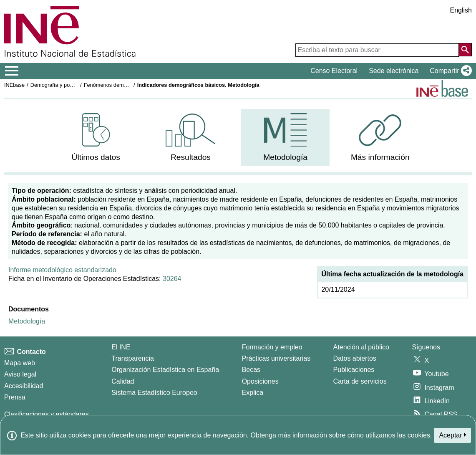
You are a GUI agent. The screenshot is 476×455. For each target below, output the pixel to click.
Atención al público (361, 347)
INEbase (14, 85)
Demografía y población (59, 85)
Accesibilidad (24, 386)
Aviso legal (20, 374)
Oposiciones (260, 381)
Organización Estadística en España (165, 370)
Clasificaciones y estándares (47, 414)
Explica (253, 393)
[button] (449, 71)
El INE (121, 347)
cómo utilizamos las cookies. (390, 435)
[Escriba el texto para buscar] (377, 50)
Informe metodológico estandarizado (62, 270)
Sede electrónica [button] (394, 71)
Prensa (15, 397)
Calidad (123, 381)
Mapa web (20, 363)
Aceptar (452, 435)
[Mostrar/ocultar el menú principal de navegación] (12, 71)
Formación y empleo (272, 347)
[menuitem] (96, 138)
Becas (251, 370)
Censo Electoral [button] (334, 71)
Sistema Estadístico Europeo (154, 393)
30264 (172, 279)
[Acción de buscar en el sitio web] (465, 50)
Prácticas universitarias (276, 358)
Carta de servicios (360, 381)
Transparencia (133, 358)
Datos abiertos (355, 358)
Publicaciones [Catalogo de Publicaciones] (354, 370)
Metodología (27, 321)
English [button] (461, 10)
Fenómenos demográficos (115, 85)
